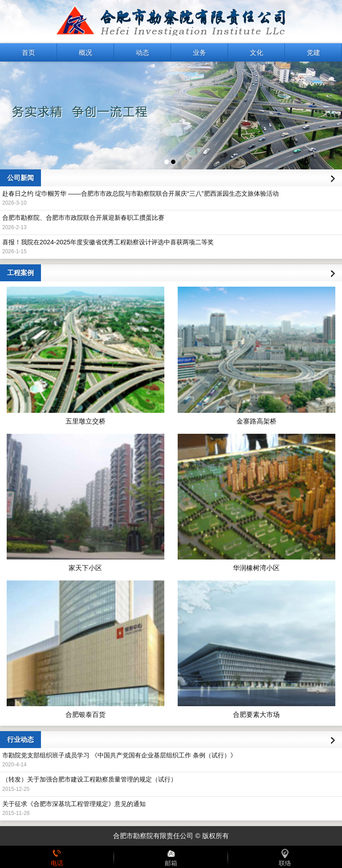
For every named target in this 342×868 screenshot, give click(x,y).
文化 (256, 52)
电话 (57, 857)
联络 (285, 857)
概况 (85, 52)
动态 (142, 52)
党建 (313, 52)
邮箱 (171, 857)
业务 (199, 52)
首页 (28, 52)
